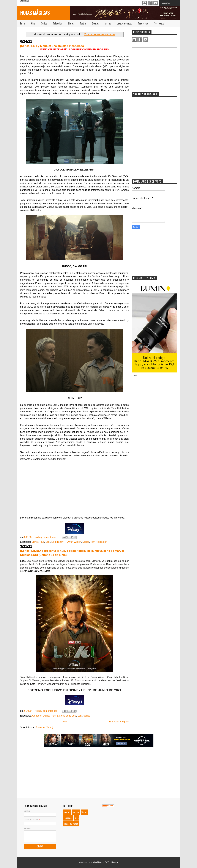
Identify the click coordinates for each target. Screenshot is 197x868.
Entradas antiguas (119, 722)
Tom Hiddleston (99, 542)
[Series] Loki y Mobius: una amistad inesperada (52, 46)
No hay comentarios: (46, 537)
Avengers (36, 716)
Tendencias (143, 23)
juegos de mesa (71, 824)
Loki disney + (58, 542)
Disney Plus (38, 542)
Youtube (156, 3)
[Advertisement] (154, 68)
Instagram (145, 3)
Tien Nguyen (113, 862)
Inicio (23, 23)
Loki (48, 542)
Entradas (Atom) (44, 727)
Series (44, 23)
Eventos (95, 23)
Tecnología (159, 23)
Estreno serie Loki (67, 716)
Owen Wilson (74, 542)
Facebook (150, 3)
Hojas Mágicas (35, 13)
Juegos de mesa (125, 23)
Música (108, 23)
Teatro (83, 23)
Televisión (58, 23)
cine (77, 818)
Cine (33, 23)
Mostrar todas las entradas (99, 34)
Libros (71, 23)
